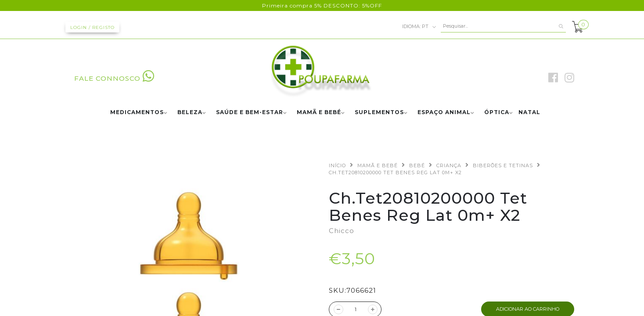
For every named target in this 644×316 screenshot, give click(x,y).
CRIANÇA (449, 165)
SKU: (338, 290)
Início (337, 165)
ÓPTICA (497, 113)
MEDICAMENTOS (137, 113)
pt (419, 27)
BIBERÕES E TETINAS (503, 165)
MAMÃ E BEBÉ (319, 113)
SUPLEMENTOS (379, 113)
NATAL (529, 113)
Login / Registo (92, 27)
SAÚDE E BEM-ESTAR (250, 113)
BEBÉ (417, 165)
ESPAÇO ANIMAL (444, 113)
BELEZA (190, 113)
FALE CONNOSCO (114, 78)
